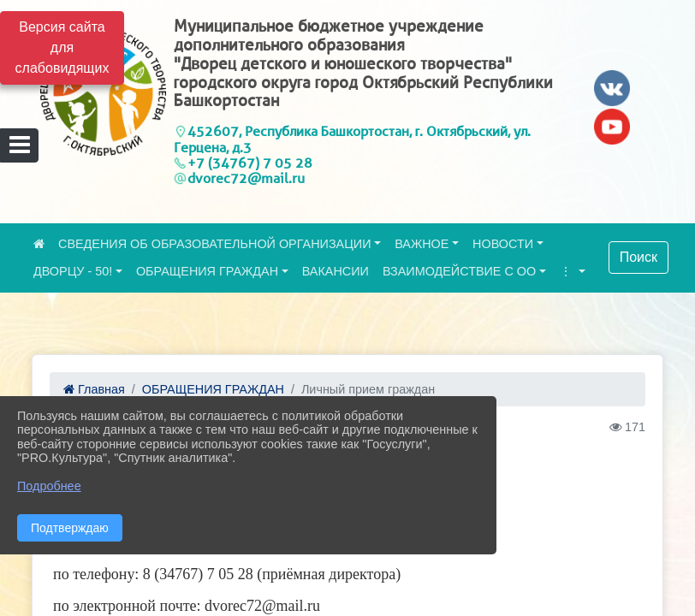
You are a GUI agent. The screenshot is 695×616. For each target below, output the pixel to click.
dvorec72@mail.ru (246, 178)
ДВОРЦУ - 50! (73, 271)
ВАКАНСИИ (336, 271)
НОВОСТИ (503, 244)
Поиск (639, 257)
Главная (94, 389)
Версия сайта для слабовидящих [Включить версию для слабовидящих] (62, 47)
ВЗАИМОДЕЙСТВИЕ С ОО (459, 271)
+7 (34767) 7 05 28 (250, 163)
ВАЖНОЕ (422, 244)
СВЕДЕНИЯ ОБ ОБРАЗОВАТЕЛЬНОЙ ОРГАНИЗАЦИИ (215, 244)
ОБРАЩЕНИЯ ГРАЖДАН (207, 271)
